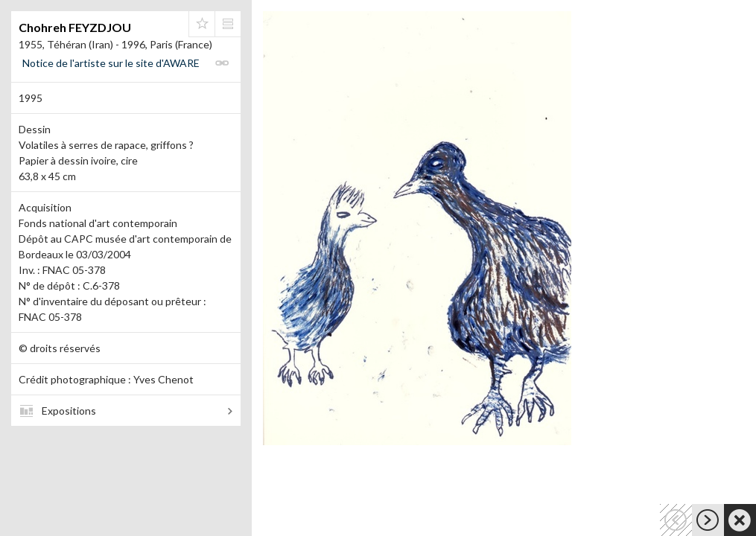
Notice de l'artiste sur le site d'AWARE (111, 63)
